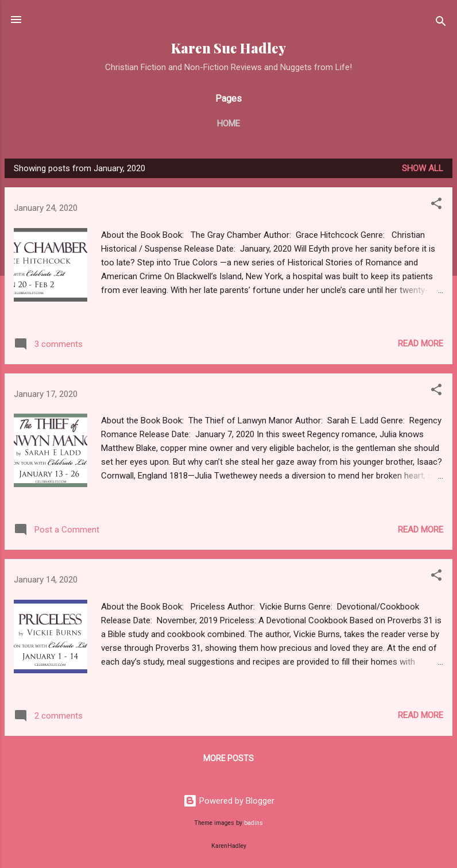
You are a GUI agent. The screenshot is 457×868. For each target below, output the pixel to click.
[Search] (441, 23)
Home (228, 124)
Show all (423, 168)
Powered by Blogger (229, 801)
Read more (421, 344)
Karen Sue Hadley (228, 48)
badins (253, 823)
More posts (228, 758)
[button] (436, 205)
